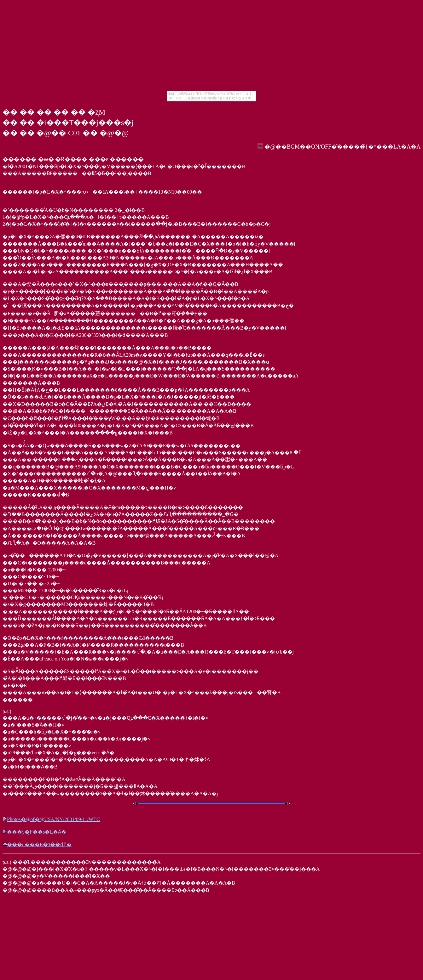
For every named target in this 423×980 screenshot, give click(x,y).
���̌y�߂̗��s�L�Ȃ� (34, 832)
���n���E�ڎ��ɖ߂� (37, 844)
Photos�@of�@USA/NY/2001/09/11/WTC (51, 819)
